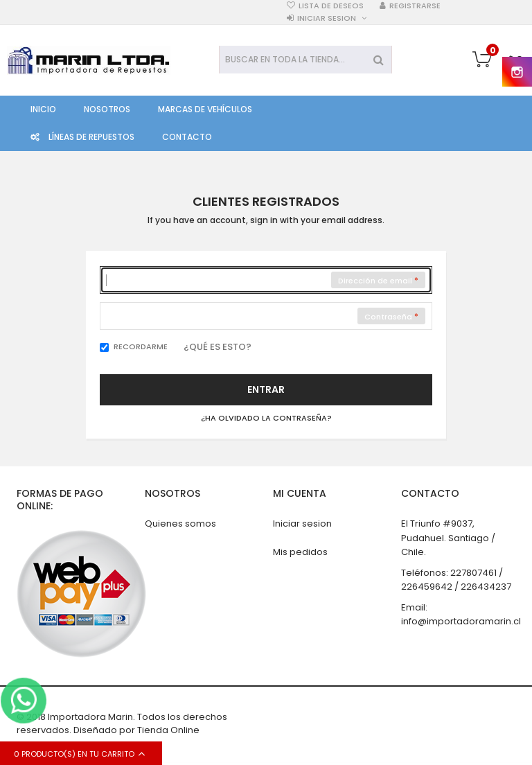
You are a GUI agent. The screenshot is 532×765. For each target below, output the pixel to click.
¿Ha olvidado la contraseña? (266, 419)
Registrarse (415, 6)
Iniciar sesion (327, 18)
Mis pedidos (300, 552)
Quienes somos (180, 524)
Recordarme (141, 346)
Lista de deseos (331, 6)
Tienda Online (168, 730)
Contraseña (388, 317)
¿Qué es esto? (218, 347)
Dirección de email (375, 281)
